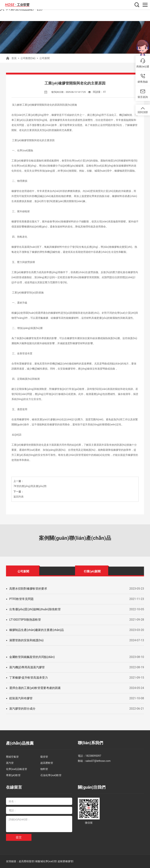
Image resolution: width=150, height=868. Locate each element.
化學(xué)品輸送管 (17, 769)
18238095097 (93, 756)
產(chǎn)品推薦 (20, 743)
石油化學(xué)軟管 (51, 775)
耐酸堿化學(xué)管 (46, 861)
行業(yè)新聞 (92, 571)
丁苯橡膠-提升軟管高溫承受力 (29, 678)
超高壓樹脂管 (26, 861)
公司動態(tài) (28, 58)
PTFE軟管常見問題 (21, 599)
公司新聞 (45, 58)
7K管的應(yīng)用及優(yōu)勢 (30, 486)
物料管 (44, 769)
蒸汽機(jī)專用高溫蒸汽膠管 (27, 667)
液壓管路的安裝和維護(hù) (26, 640)
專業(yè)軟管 (13, 775)
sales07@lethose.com (98, 761)
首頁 (14, 58)
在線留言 (14, 787)
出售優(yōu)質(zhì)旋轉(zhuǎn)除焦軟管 (35, 609)
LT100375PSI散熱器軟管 (25, 620)
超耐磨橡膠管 (65, 861)
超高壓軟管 (47, 763)
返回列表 (19, 497)
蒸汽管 (10, 763)
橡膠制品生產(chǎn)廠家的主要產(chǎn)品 (37, 630)
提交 (19, 837)
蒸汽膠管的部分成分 (22, 709)
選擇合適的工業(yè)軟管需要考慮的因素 (35, 688)
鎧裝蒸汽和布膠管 (21, 698)
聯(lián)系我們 (90, 743)
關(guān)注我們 (92, 787)
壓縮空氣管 (12, 757)
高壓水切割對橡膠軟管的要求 (28, 589)
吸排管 (44, 757)
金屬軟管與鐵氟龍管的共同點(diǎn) (32, 657)
